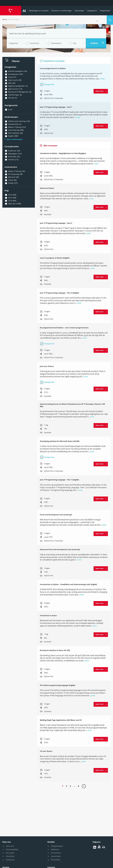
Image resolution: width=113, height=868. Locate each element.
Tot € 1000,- (11, 195)
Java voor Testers (47, 366)
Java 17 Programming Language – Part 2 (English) (59, 293)
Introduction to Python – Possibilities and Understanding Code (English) (68, 584)
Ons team (10, 853)
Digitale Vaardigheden (16, 86)
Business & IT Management (18, 92)
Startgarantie (92, 11)
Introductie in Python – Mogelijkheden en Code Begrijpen (63, 153)
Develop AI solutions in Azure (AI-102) (55, 650)
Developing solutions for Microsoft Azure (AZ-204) (60, 441)
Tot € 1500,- (11, 198)
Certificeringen (13, 95)
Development (14, 74)
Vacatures (10, 860)
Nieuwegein (13, 154)
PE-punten (56, 860)
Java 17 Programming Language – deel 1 (56, 107)
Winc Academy (14, 133)
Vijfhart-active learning (17, 121)
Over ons (7, 842)
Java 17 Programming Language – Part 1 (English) (59, 480)
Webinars (55, 849)
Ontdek (51, 842)
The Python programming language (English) (58, 685)
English (11, 136)
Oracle (11, 180)
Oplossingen (80, 11)
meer (103, 79)
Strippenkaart (105, 11)
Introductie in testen (48, 615)
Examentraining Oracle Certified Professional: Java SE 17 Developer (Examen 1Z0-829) (73, 405)
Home (5, 19)
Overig (11, 183)
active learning (14, 130)
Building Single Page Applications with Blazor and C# (61, 720)
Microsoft (12, 177)
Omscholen (56, 853)
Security (11, 98)
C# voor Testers (46, 751)
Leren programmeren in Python (53, 68)
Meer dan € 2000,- (13, 204)
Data (10, 83)
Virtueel (11, 160)
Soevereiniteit (13, 124)
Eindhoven (12, 151)
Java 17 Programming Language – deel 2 (56, 223)
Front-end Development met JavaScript (56, 515)
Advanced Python (47, 188)
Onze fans (10, 856)
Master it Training (15, 127)
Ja (8, 110)
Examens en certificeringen (62, 11)
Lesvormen (56, 856)
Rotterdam (12, 157)
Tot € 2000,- (11, 201)
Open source (13, 80)
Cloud (10, 77)
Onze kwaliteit (12, 849)
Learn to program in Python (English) (55, 258)
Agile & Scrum (13, 89)
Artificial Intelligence (16, 71)
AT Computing (13, 174)
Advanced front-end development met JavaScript (60, 549)
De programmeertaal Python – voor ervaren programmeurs (64, 328)
